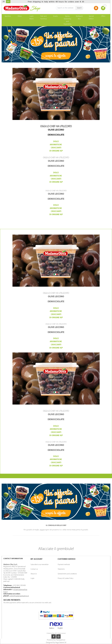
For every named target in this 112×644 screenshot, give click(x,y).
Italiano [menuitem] (52, 628)
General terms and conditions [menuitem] (67, 574)
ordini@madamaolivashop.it (19, 596)
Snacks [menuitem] (55, 16)
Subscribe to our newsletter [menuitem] (40, 565)
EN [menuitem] (8, 2)
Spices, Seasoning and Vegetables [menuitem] (67, 20)
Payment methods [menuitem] (64, 565)
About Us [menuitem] (34, 574)
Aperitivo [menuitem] (8, 16)
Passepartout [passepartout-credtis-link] (61, 640)
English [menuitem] (60, 628)
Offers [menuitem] (103, 16)
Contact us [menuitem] (34, 569)
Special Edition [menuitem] (91, 18)
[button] (79, 8)
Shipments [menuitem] (61, 569)
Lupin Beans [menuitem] (32, 18)
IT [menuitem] (4, 2)
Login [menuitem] (32, 578)
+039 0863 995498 (19, 585)
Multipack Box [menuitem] (79, 18)
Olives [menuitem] (20, 16)
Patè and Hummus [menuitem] (44, 18)
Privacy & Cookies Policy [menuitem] (66, 578)
